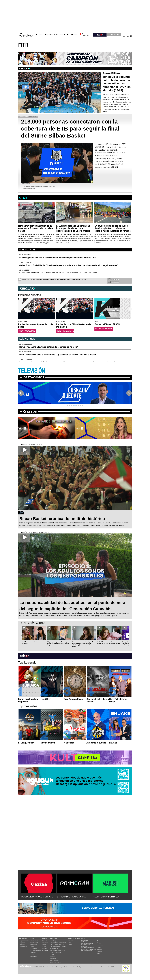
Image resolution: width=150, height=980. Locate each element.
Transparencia (96, 967)
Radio (67, 35)
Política (44, 945)
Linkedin (99, 949)
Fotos (69, 943)
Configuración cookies (84, 967)
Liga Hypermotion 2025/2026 (58, 947)
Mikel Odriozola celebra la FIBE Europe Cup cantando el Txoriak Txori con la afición (58, 355)
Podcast (32, 954)
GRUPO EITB (114, 35)
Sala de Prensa (87, 951)
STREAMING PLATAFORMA (71, 897)
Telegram (100, 947)
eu (128, 36)
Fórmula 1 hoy (54, 948)
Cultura (44, 947)
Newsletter (100, 939)
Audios (70, 945)
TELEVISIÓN (32, 371)
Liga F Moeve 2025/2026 (57, 945)
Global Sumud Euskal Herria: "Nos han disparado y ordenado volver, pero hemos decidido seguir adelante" (69, 265)
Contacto (104, 967)
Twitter (99, 943)
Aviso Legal (60, 967)
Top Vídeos (71, 941)
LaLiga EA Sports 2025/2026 (58, 943)
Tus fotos (113, 279)
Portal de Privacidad (49, 967)
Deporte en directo (55, 962)
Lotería (84, 946)
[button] (130, 309)
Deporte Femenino (55, 952)
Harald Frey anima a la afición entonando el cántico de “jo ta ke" (49, 347)
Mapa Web (111, 967)
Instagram (100, 945)
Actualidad (45, 941)
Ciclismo (52, 956)
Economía (45, 943)
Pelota (52, 954)
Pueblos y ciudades (88, 949)
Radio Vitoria (33, 945)
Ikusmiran (45, 948)
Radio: (32, 939)
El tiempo (85, 940)
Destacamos (34, 377)
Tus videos (113, 282)
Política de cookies (70, 967)
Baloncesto (53, 958)
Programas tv (23, 943)
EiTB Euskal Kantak (35, 950)
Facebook (100, 941)
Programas (33, 952)
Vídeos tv (22, 945)
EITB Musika (33, 948)
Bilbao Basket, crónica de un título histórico (62, 519)
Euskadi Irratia (34, 941)
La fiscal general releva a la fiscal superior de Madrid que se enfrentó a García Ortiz (58, 258)
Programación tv (24, 941)
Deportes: (54, 939)
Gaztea (32, 947)
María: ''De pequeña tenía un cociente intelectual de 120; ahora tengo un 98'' (109, 643)
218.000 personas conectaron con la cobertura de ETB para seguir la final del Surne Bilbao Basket (70, 129)
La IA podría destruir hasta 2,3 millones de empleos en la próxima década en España (58, 273)
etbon (32, 412)
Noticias (40, 35)
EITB (23, 45)
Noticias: (45, 939)
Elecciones (85, 945)
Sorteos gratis (87, 943)
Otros (73, 35)
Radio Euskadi (34, 943)
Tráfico (84, 942)
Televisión (59, 35)
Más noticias (27, 250)
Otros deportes (54, 960)
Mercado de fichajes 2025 (57, 950)
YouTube (99, 951)
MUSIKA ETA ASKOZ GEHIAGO (37, 897)
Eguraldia (45, 950)
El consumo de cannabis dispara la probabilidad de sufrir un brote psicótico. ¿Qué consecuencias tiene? (83, 644)
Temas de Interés (88, 948)
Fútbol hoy (53, 941)
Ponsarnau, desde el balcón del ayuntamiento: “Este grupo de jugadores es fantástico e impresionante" (67, 362)
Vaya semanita (23, 947)
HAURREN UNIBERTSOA (106, 897)
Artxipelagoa (33, 956)
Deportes (49, 35)
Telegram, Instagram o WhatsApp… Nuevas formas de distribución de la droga (58, 643)
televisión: (23, 939)
